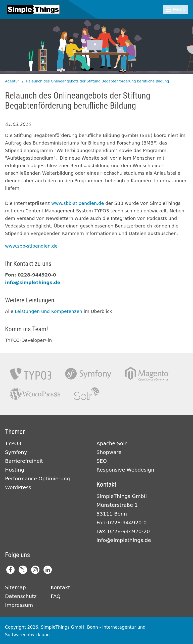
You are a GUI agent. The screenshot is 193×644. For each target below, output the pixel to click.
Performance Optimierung (38, 479)
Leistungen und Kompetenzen (49, 311)
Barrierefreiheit (24, 461)
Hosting (15, 470)
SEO (102, 461)
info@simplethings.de (33, 282)
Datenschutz (21, 596)
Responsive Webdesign (125, 470)
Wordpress (35, 394)
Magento (147, 374)
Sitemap (15, 587)
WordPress (18, 487)
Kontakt (60, 587)
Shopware (109, 452)
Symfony (88, 374)
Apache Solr (86, 394)
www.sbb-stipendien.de (78, 203)
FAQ (56, 596)
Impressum (19, 605)
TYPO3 (31, 374)
